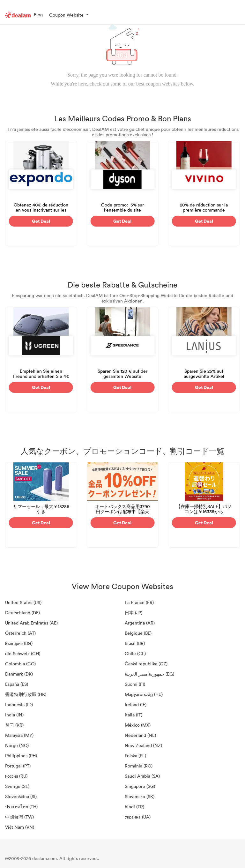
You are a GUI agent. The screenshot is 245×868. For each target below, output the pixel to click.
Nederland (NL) (140, 735)
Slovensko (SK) (140, 796)
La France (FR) (139, 602)
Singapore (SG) (140, 786)
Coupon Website (66, 15)
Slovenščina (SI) (21, 796)
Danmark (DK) (19, 674)
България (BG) (19, 643)
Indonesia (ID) (19, 704)
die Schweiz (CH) (23, 653)
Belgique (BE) (138, 633)
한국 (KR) (14, 725)
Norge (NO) (17, 745)
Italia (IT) (134, 715)
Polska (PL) (135, 756)
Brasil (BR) (135, 643)
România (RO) (139, 766)
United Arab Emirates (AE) (31, 623)
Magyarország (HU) (144, 694)
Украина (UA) (137, 817)
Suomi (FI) (135, 684)
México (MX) (138, 725)
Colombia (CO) (20, 664)
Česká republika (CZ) (146, 664)
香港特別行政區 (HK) (26, 694)
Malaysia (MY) (19, 735)
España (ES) (17, 684)
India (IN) (14, 715)
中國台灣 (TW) (19, 817)
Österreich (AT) (20, 633)
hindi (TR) (134, 807)
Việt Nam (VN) (20, 827)
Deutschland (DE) (22, 613)
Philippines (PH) (21, 756)
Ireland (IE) (136, 704)
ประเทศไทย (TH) (21, 807)
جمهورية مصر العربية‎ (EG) (149, 674)
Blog (38, 15)
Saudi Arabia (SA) (142, 776)
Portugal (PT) (18, 766)
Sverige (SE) (17, 786)
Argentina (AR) (140, 623)
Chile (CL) (135, 653)
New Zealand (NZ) (143, 745)
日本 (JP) (134, 613)
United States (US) (23, 602)
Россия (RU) (16, 776)
